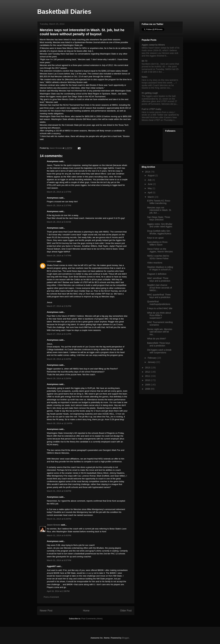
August (151, 175)
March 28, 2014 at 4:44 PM (59, 359)
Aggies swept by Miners (153, 45)
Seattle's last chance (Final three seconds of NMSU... (159, 288)
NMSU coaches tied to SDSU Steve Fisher (158, 257)
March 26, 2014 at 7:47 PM (59, 256)
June (150, 184)
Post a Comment (51, 597)
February (152, 358)
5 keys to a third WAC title (160, 308)
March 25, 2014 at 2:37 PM (59, 205)
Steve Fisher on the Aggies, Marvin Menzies (160, 250)
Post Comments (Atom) (92, 619)
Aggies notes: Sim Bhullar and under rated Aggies (160, 225)
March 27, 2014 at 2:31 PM (59, 306)
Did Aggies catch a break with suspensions (159, 351)
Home (86, 611)
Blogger (125, 638)
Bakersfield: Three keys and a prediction (159, 344)
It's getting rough (150, 93)
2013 (148, 368)
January (152, 362)
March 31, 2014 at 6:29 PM (59, 519)
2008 (148, 389)
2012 (148, 372)
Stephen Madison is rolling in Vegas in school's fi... (160, 268)
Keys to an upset (155, 238)
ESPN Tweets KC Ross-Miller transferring (159, 202)
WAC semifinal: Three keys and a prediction (159, 279)
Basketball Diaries (64, 12)
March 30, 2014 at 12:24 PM (60, 423)
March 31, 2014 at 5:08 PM (59, 491)
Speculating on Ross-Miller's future (158, 243)
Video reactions (155, 263)
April (150, 193)
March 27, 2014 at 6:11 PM (59, 334)
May (150, 188)
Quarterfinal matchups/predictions (159, 303)
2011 (148, 376)
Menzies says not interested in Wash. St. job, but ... (159, 210)
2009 (148, 385)
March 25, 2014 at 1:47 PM (59, 192)
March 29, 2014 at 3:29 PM (59, 378)
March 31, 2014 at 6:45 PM (59, 535)
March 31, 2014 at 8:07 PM (59, 560)
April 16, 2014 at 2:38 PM (58, 591)
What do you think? (156, 339)
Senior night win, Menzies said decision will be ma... (160, 332)
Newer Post (46, 611)
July (150, 180)
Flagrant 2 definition (157, 274)
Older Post (126, 611)
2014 (148, 172)
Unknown (52, 261)
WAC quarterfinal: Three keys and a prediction (159, 296)
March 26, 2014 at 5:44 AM (59, 222)
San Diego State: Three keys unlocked (159, 218)
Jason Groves (54, 525)
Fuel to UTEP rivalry (152, 109)
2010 (148, 380)
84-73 (145, 61)
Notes (145, 77)
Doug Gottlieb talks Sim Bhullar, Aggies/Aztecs (159, 232)
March (151, 197)
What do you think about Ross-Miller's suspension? (159, 315)
